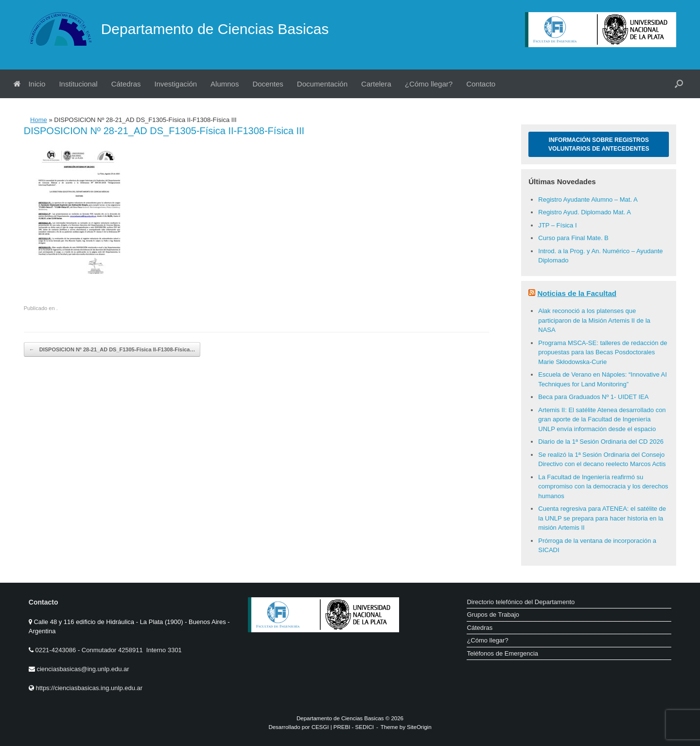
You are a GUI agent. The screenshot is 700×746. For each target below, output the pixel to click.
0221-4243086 (56, 650)
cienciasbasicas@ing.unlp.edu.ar (83, 669)
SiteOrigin (419, 727)
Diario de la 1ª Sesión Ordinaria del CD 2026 (601, 442)
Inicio (29, 84)
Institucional (78, 84)
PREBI (342, 727)
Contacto (481, 84)
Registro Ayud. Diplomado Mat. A (585, 212)
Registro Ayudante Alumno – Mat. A (588, 200)
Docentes (268, 84)
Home (39, 120)
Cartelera (376, 84)
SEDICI (365, 727)
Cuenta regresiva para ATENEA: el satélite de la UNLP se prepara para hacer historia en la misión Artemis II (602, 518)
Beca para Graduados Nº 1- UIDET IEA (593, 397)
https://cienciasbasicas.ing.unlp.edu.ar (89, 688)
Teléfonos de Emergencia (502, 653)
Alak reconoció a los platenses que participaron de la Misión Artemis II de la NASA (594, 320)
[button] (679, 84)
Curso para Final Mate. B (573, 238)
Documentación (322, 84)
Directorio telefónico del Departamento (521, 602)
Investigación (176, 84)
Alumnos (225, 84)
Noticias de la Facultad (577, 293)
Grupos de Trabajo (493, 615)
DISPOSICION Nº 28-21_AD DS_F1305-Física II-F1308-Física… (112, 350)
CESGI (321, 727)
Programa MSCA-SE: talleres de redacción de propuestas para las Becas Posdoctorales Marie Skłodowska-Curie (603, 352)
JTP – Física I (557, 225)
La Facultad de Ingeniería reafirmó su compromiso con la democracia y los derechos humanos (603, 486)
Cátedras (126, 84)
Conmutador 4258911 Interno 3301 (131, 650)
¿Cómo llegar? (429, 84)
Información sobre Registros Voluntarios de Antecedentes (599, 144)
